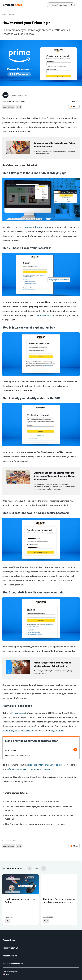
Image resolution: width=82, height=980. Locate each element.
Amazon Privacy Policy (12, 755)
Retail (12, 15)
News (4, 15)
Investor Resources (13, 964)
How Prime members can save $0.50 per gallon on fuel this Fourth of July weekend (39, 817)
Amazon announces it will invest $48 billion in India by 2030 (33, 801)
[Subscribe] (75, 750)
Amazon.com (10, 956)
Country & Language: (10, 972)
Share (74, 107)
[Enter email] (41, 751)
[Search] (59, 5)
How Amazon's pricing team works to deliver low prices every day (59, 901)
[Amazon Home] (12, 5)
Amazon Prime (9, 107)
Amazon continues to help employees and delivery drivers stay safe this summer (39, 808)
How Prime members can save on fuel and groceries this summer (35, 824)
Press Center (10, 948)
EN (6, 974)
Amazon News (9, 940)
